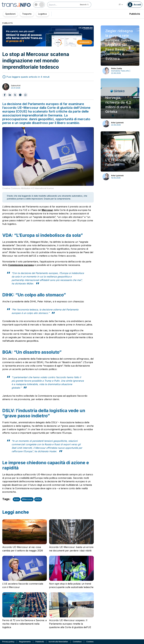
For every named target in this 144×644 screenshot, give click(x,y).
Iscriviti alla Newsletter (58, 642)
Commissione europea (21, 265)
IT (121, 5)
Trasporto (27, 14)
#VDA (38, 499)
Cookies (90, 642)
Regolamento (25, 642)
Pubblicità (135, 14)
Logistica (42, 14)
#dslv (17, 499)
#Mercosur (27, 499)
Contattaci (77, 642)
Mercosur (47, 210)
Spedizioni (10, 14)
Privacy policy (8, 642)
